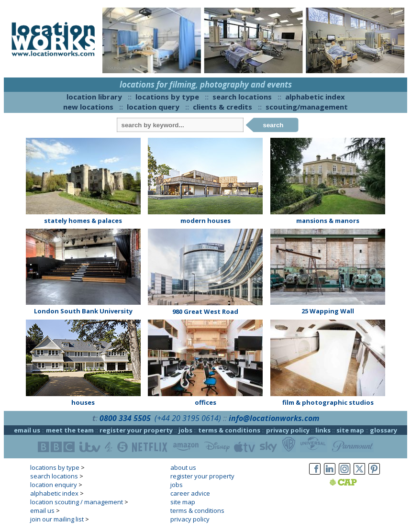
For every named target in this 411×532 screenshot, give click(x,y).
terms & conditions (229, 430)
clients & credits (222, 107)
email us (27, 430)
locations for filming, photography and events (206, 84)
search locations (242, 97)
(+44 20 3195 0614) (188, 418)
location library (94, 97)
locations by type (167, 97)
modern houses (205, 221)
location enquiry (54, 485)
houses (83, 402)
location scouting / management (77, 502)
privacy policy (288, 430)
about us (183, 467)
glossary (383, 430)
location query (153, 107)
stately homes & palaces (83, 221)
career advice (190, 493)
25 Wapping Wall (328, 311)
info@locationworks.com (274, 418)
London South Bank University (83, 311)
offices (205, 402)
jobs (185, 430)
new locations (88, 107)
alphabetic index (315, 97)
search (273, 125)
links (323, 430)
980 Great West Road (205, 311)
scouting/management (307, 107)
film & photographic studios (328, 402)
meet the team (70, 430)
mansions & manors (328, 221)
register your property (136, 430)
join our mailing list (57, 519)
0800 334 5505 (125, 418)
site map (350, 430)
